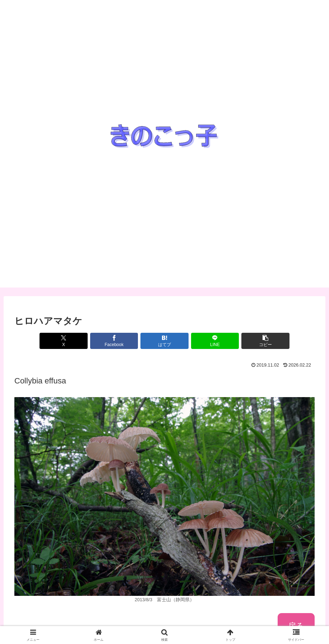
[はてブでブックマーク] (164, 341)
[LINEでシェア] (215, 341)
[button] (265, 341)
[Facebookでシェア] (114, 341)
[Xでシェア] (64, 341)
